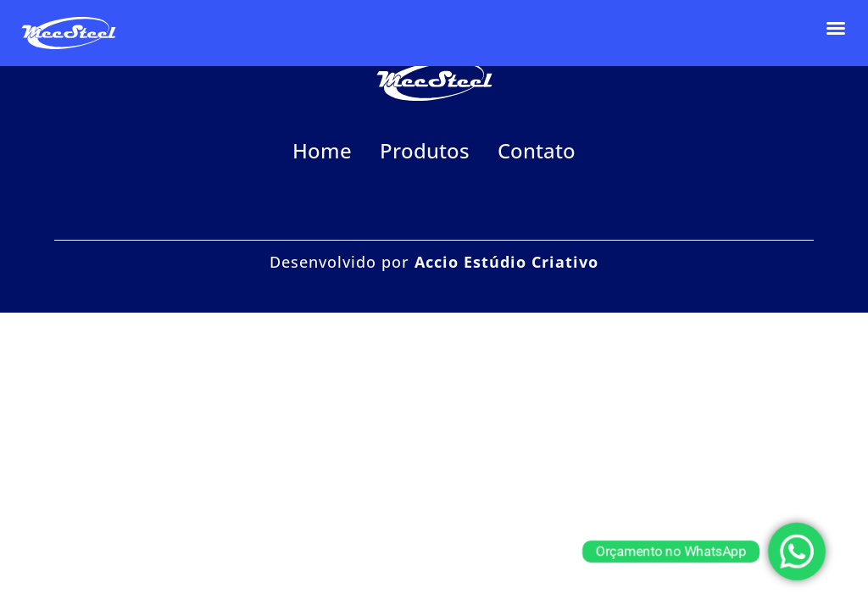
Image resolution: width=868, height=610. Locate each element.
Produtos (425, 150)
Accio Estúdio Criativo (506, 262)
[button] (836, 28)
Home (322, 150)
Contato (537, 150)
